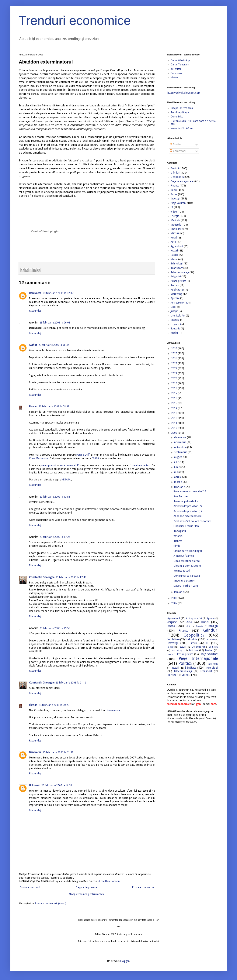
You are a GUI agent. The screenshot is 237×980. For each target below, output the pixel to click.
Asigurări (176, 277)
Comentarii (178, 151)
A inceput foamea (184, 556)
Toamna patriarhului (186, 501)
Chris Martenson (39, 458)
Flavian (33, 407)
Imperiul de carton (184, 581)
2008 (175, 598)
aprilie (178, 477)
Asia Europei (181, 496)
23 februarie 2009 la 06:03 (55, 323)
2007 (175, 603)
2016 (175, 398)
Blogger (125, 961)
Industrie (176, 225)
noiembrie (180, 442)
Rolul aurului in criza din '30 (190, 491)
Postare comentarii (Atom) (50, 904)
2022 (175, 368)
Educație (175, 329)
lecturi (174, 251)
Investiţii (175, 199)
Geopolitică (177, 177)
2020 (175, 378)
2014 (175, 408)
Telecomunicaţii (180, 272)
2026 (175, 349)
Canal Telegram (180, 65)
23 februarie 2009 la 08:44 (54, 345)
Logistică (176, 324)
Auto (173, 242)
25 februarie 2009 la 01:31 (58, 752)
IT (172, 207)
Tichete (178, 541)
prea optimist (48, 465)
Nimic (177, 546)
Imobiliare (177, 229)
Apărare (175, 298)
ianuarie (179, 592)
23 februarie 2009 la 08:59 (54, 407)
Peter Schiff (83, 455)
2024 (175, 359)
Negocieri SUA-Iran (182, 129)
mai (177, 472)
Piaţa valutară (179, 203)
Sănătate (175, 220)
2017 (175, 393)
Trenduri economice (75, 20)
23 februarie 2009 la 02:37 (58, 293)
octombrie (181, 447)
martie (178, 482)
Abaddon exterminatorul (188, 516)
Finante (175, 186)
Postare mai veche (143, 887)
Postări (175, 144)
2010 (175, 428)
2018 (175, 388)
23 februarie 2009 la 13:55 (55, 497)
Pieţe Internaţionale (182, 181)
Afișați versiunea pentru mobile (87, 894)
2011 (175, 423)
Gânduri (175, 173)
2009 (175, 433)
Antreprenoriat (179, 303)
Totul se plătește (180, 112)
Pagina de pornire (86, 887)
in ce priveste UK (69, 465)
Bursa (174, 194)
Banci (174, 190)
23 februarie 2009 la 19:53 (55, 628)
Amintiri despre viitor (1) (188, 511)
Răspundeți (35, 311)
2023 (175, 363)
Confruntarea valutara (187, 576)
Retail (174, 238)
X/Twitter (176, 69)
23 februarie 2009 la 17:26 (55, 537)
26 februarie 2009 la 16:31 (57, 785)
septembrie (181, 452)
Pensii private (178, 281)
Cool (173, 307)
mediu (174, 333)
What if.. (178, 536)
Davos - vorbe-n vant (186, 586)
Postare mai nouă (30, 887)
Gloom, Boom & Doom (187, 566)
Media (174, 259)
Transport (177, 268)
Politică (175, 168)
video (174, 212)
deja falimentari (141, 465)
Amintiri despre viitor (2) (188, 506)
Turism (175, 285)
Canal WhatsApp (180, 60)
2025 (175, 353)
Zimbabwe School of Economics (192, 521)
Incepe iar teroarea (182, 108)
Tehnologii (177, 264)
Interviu (175, 320)
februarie (180, 487)
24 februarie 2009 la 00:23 (54, 705)
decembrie (181, 437)
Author (33, 345)
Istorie (174, 255)
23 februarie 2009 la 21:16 (71, 683)
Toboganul (180, 531)
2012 (175, 418)
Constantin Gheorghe (42, 577)
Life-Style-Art (178, 316)
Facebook (176, 73)
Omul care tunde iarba (187, 561)
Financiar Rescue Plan (186, 526)
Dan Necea (35, 293)
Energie (175, 216)
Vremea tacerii (182, 571)
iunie (177, 467)
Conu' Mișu (177, 117)
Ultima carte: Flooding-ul (188, 551)
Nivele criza (113, 710)
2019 (175, 383)
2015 (175, 403)
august (179, 457)
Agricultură (177, 246)
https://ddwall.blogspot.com (184, 93)
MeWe (174, 78)
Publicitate (177, 290)
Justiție (174, 311)
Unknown (35, 785)
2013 (175, 413)
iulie (177, 462)
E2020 (95, 458)
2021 (175, 373)
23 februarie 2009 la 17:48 (71, 577)
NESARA (66, 480)
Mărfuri (175, 233)
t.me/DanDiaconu (109, 881)
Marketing (176, 294)
